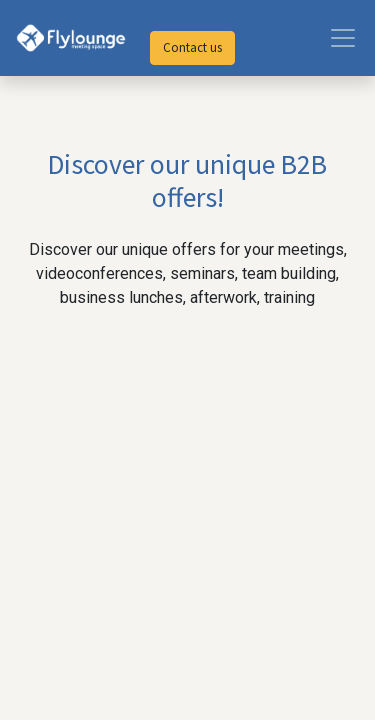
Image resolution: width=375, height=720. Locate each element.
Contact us (192, 47)
